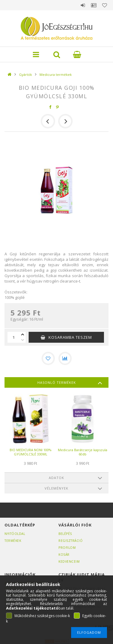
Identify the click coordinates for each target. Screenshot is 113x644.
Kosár (64, 555)
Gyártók (25, 74)
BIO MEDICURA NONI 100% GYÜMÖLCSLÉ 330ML (31, 452)
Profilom (67, 548)
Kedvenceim (69, 561)
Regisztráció (71, 541)
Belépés (83, 5)
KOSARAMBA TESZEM (70, 337)
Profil (94, 5)
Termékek (13, 541)
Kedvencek (105, 5)
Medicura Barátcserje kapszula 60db (83, 452)
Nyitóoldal (15, 534)
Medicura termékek (56, 74)
